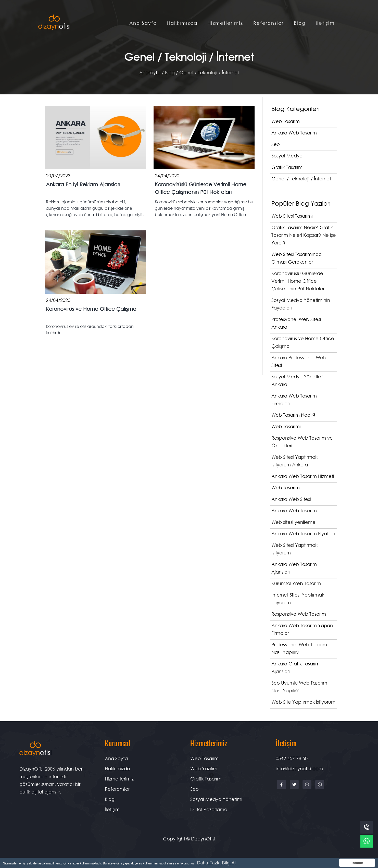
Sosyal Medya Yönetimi (216, 799)
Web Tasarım (204, 758)
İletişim (325, 23)
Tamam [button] (357, 863)
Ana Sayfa (143, 23)
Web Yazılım (204, 768)
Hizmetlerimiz (225, 23)
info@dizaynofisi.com (299, 768)
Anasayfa (150, 72)
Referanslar (268, 23)
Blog (300, 23)
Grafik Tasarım (206, 779)
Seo (194, 789)
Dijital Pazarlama (209, 809)
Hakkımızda (182, 23)
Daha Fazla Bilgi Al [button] (216, 863)
